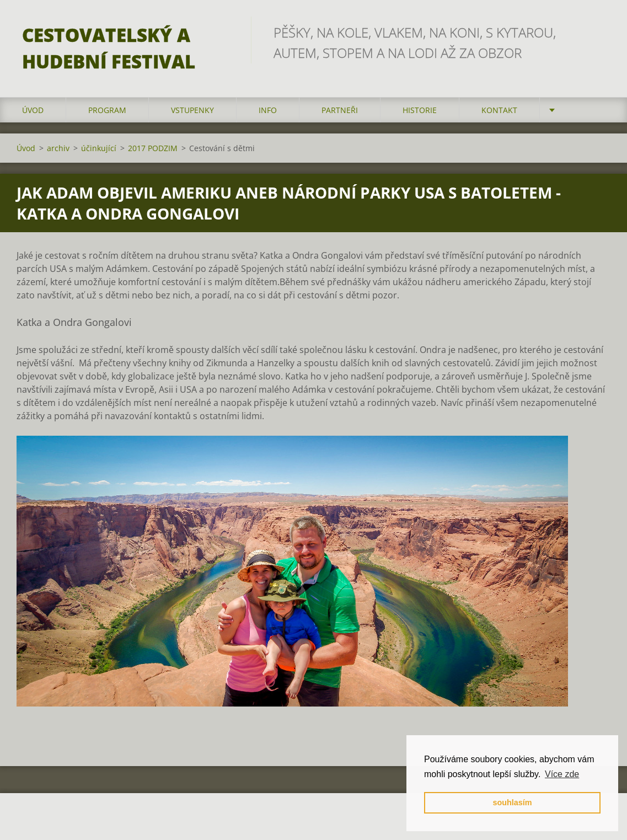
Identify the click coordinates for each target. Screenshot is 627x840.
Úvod (33, 110)
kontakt (499, 110)
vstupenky (192, 110)
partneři (340, 110)
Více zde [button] (562, 774)
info (268, 110)
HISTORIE (420, 110)
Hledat (598, 32)
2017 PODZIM (153, 148)
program (107, 110)
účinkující (99, 148)
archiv (58, 148)
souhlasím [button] (512, 802)
